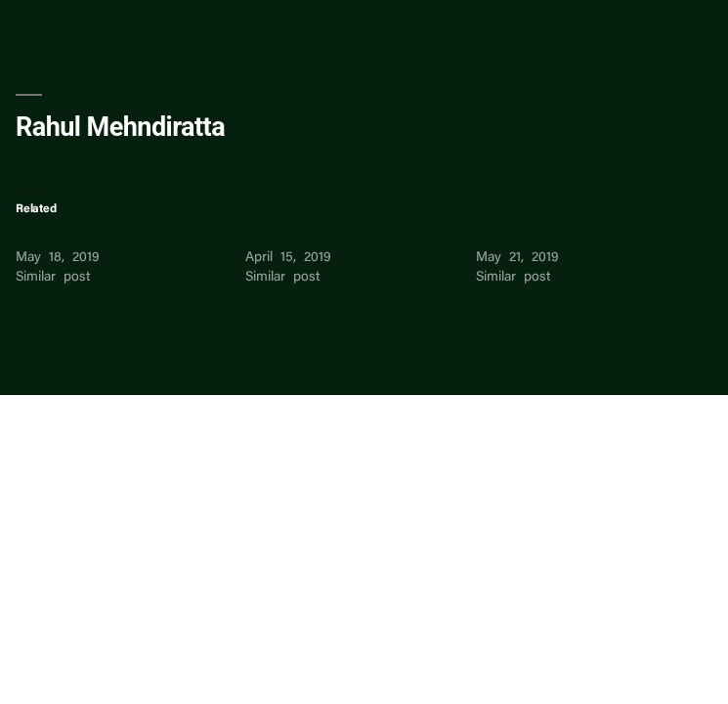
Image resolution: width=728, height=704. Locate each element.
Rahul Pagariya (523, 239)
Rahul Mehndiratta (72, 239)
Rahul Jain (278, 239)
